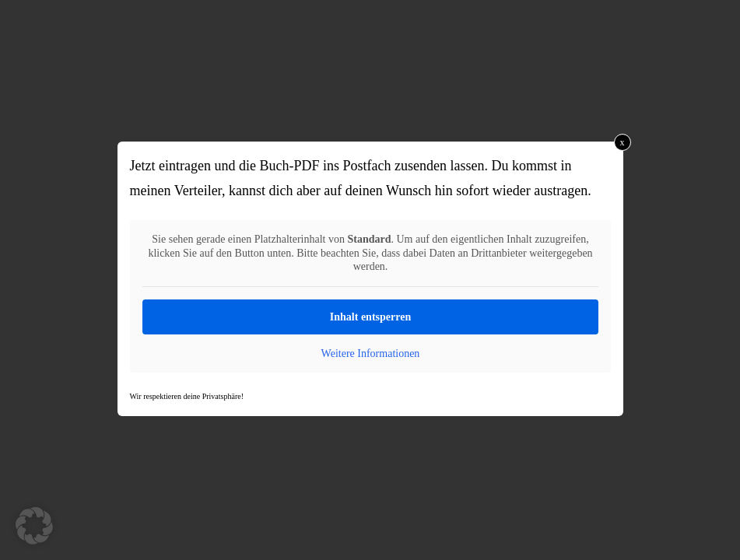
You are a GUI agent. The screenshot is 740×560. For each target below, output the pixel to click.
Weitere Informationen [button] (370, 353)
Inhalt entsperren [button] (370, 317)
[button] (34, 526)
